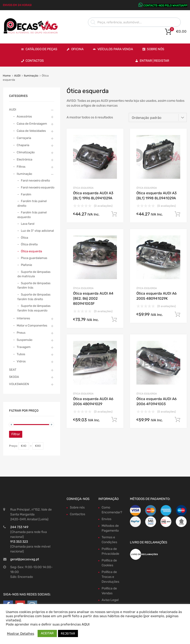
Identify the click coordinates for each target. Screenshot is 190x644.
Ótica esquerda (83, 188)
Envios (106, 519)
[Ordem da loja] (158, 117)
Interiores (23, 318)
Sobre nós (77, 507)
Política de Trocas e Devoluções (110, 577)
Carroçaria (24, 138)
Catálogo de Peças (41, 49)
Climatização (26, 152)
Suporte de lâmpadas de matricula (34, 274)
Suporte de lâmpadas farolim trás (34, 285)
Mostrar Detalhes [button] (21, 634)
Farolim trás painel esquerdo (32, 215)
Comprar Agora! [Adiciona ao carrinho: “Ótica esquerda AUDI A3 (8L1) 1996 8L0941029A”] (114, 214)
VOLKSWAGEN (19, 384)
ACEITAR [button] (47, 633)
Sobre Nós (156, 49)
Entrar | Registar (154, 61)
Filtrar (16, 434)
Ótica (24, 238)
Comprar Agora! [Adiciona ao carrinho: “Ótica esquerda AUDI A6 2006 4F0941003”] (177, 420)
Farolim (26, 194)
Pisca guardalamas (34, 258)
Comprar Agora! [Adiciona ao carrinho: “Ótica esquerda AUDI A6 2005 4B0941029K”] (177, 314)
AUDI (17, 76)
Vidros (21, 361)
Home (7, 76)
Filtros (21, 167)
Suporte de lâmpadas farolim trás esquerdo (34, 308)
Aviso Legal (110, 600)
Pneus (21, 333)
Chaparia (23, 145)
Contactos (35, 61)
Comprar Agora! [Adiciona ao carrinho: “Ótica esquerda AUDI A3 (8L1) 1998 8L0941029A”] (177, 214)
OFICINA (77, 49)
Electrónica (24, 159)
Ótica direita (29, 244)
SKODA (14, 377)
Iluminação (31, 76)
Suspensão (24, 340)
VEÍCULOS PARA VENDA (115, 49)
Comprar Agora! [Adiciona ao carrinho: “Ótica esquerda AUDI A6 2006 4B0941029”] (114, 420)
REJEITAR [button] (68, 633)
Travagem (24, 347)
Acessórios (24, 116)
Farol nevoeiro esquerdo (38, 187)
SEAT (13, 370)
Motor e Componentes (32, 325)
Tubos (21, 354)
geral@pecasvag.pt (25, 559)
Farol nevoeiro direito (35, 180)
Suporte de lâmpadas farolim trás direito (34, 297)
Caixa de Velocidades (31, 131)
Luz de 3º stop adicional (37, 231)
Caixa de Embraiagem (32, 124)
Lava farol (28, 224)
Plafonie (26, 265)
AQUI (86, 624)
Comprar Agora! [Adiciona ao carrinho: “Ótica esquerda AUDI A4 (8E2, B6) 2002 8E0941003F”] (114, 320)
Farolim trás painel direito (32, 203)
